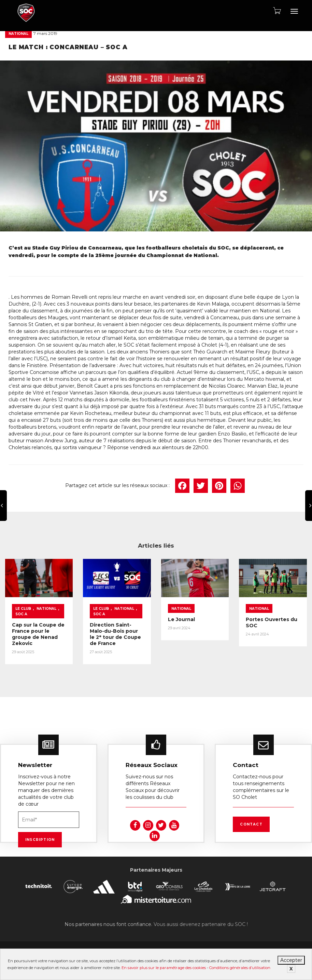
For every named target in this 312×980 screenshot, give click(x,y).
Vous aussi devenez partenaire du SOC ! (201, 922)
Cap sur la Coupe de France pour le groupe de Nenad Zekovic (38, 634)
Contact (251, 822)
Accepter (291, 960)
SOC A (21, 614)
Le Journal (181, 619)
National (18, 34)
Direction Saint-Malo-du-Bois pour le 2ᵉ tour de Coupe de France (115, 634)
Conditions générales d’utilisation (240, 968)
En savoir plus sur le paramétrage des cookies (164, 968)
